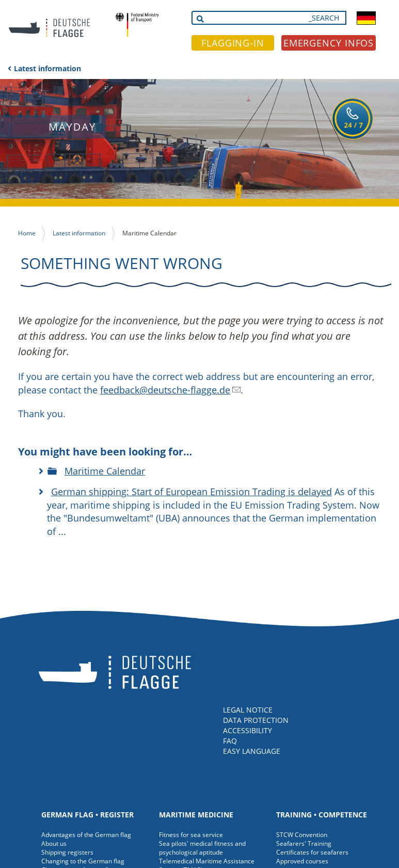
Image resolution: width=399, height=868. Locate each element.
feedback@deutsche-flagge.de (165, 390)
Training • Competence (322, 815)
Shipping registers (67, 852)
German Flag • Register (87, 815)
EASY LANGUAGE (252, 751)
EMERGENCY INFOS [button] (329, 43)
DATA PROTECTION (256, 720)
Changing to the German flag (83, 861)
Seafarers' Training (304, 843)
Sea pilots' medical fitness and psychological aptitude (202, 848)
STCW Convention (302, 835)
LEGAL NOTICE (248, 710)
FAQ (230, 741)
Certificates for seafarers (312, 852)
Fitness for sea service (191, 835)
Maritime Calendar (105, 471)
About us (54, 843)
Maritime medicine (196, 815)
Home (27, 233)
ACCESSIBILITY (248, 730)
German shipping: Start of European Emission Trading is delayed (191, 492)
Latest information (47, 68)
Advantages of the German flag (86, 835)
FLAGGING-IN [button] (233, 43)
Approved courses (302, 861)
